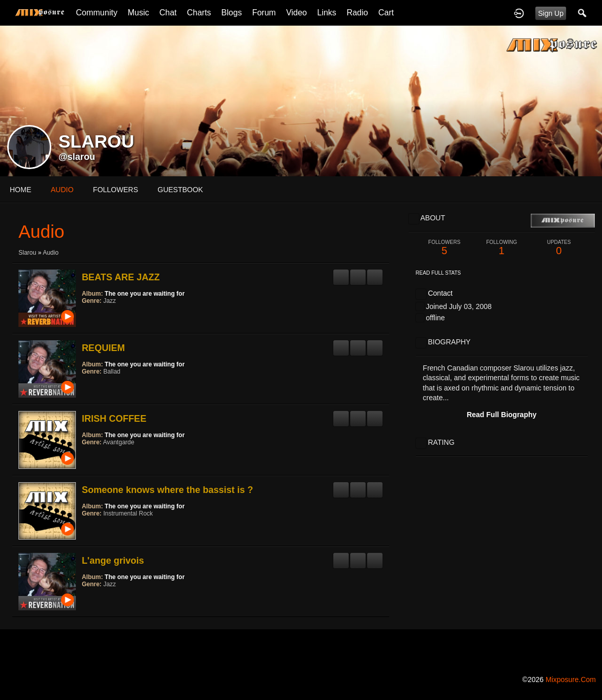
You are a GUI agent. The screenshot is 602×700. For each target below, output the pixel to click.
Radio (357, 13)
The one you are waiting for (145, 294)
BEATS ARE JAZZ (121, 277)
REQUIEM (103, 348)
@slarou (77, 157)
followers (115, 190)
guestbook (180, 190)
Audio (51, 253)
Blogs (232, 13)
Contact (440, 293)
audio (62, 190)
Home (21, 190)
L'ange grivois (113, 561)
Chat (168, 13)
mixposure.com (571, 680)
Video (297, 13)
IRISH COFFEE (114, 419)
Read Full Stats (438, 273)
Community (97, 13)
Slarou (27, 253)
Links (327, 13)
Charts (199, 13)
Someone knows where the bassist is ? (167, 490)
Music (138, 13)
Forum (264, 13)
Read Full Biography (501, 415)
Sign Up (551, 13)
